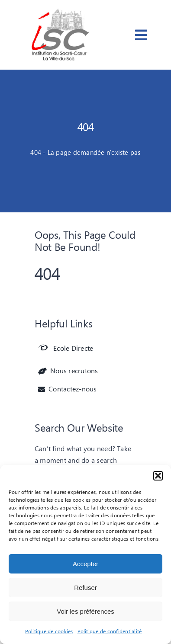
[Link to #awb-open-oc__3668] (141, 35)
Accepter (85, 564)
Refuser (85, 588)
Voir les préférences (85, 611)
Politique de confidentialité (110, 632)
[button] (158, 476)
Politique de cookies (49, 632)
